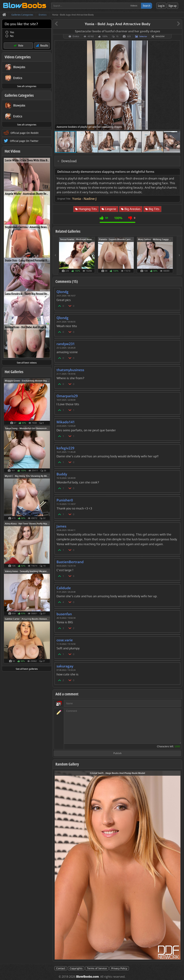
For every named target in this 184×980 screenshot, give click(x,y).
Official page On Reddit (25, 133)
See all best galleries (27, 669)
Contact (61, 968)
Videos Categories (18, 57)
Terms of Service (97, 968)
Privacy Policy (119, 968)
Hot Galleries (14, 372)
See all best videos (27, 363)
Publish (117, 753)
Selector (143, 36)
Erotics (76, 36)
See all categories (27, 86)
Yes (12, 32)
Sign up (172, 6)
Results (44, 46)
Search (147, 6)
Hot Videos (12, 151)
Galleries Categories (19, 95)
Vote (21, 46)
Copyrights (76, 968)
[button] (177, 44)
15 (117, 36)
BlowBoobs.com (87, 977)
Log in (161, 6)
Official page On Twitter (24, 141)
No (12, 36)
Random (160, 36)
